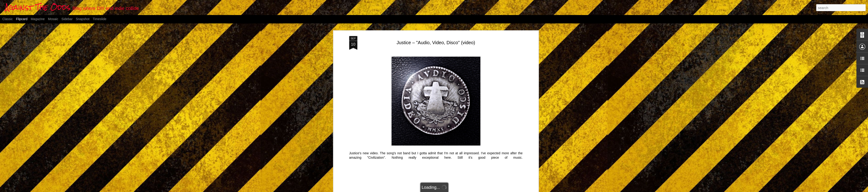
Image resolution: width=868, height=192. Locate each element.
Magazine (38, 19)
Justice (448, 154)
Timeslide (100, 19)
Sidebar (67, 19)
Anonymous (460, 148)
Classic (8, 19)
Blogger (457, 189)
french (437, 154)
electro (425, 154)
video (459, 154)
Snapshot (83, 19)
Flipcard (22, 19)
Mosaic (53, 19)
